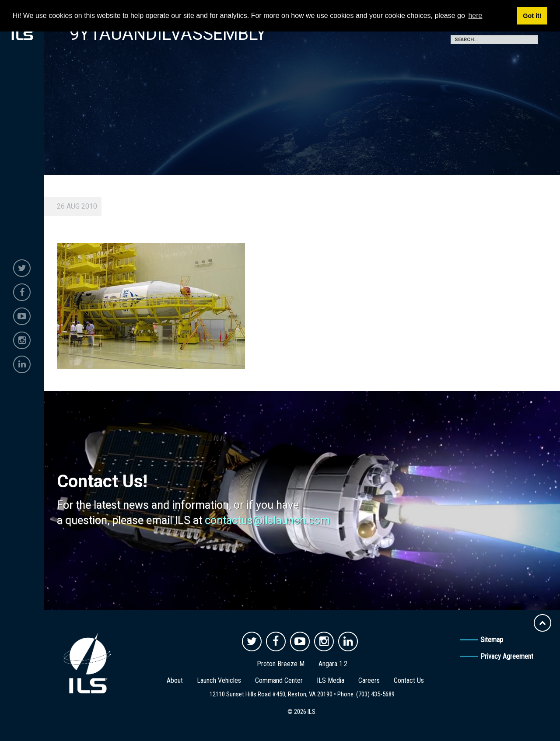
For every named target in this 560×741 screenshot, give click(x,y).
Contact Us (409, 680)
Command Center (279, 680)
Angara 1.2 (333, 664)
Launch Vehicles (219, 680)
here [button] (475, 16)
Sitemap (492, 640)
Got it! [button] (532, 16)
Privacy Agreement (507, 656)
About (175, 680)
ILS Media (331, 680)
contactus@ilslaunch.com (267, 520)
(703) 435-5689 (375, 694)
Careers (369, 680)
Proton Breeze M (281, 664)
